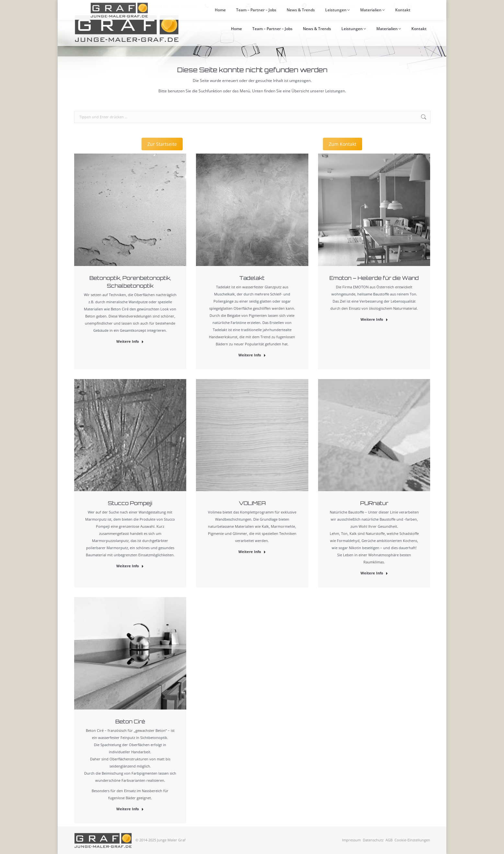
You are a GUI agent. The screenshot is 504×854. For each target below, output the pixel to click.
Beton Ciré (130, 721)
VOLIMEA (252, 503)
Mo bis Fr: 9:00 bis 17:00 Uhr (328, 6)
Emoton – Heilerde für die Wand (374, 278)
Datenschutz (373, 840)
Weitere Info (130, 341)
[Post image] (130, 210)
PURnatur (374, 503)
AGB (389, 840)
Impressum (351, 840)
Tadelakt (252, 278)
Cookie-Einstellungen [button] (412, 840)
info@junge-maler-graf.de (274, 6)
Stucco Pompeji (130, 503)
